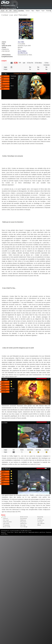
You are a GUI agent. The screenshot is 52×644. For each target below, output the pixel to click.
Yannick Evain (10, 532)
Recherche (49, 11)
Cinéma (15, 11)
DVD (10, 11)
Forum (43, 11)
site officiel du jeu (23, 53)
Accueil (3, 11)
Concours (28, 11)
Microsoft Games (13, 76)
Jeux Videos (21, 11)
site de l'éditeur (22, 51)
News (33, 11)
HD (7, 11)
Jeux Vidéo (21, 42)
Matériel (38, 11)
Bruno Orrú (25, 532)
